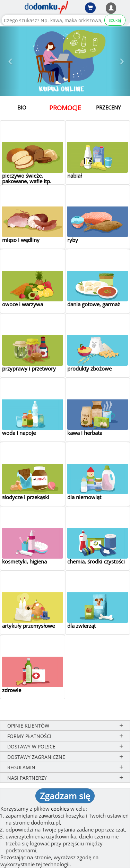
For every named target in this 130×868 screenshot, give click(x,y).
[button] (10, 61)
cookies (60, 809)
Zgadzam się (65, 796)
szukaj (115, 20)
